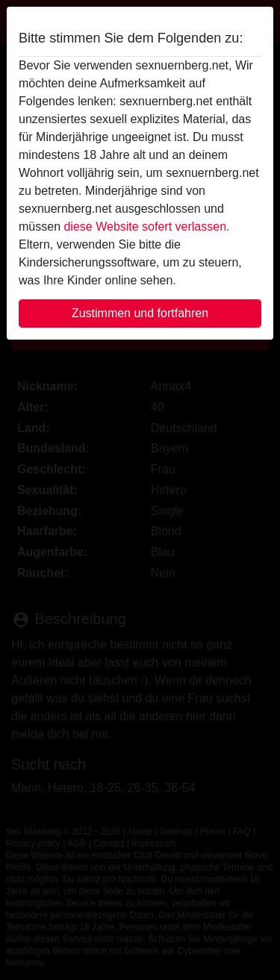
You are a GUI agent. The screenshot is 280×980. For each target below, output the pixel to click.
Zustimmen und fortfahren (140, 313)
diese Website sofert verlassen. (146, 227)
